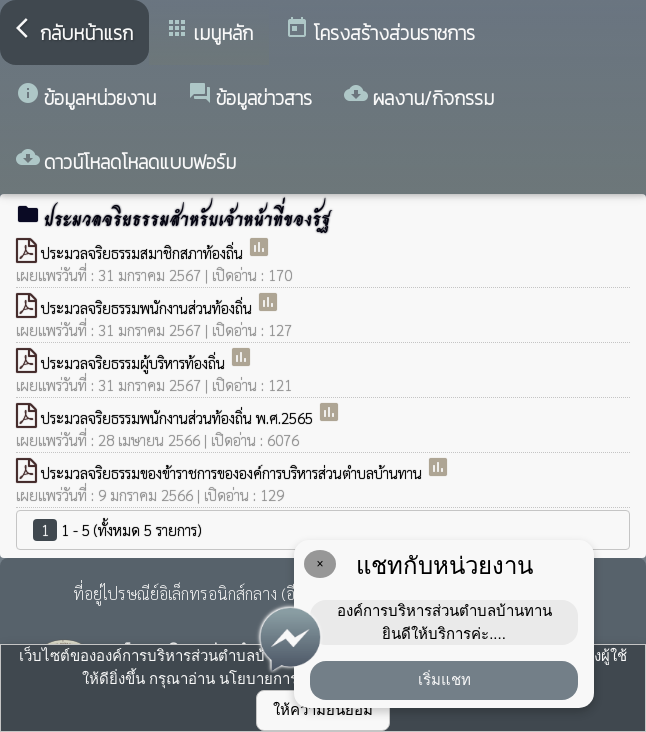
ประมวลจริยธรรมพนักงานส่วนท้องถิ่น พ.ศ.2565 (179, 417)
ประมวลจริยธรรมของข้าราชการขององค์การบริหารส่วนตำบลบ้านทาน (233, 472)
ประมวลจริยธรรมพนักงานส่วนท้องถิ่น (148, 307)
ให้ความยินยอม (323, 709)
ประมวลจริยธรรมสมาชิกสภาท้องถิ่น (144, 252)
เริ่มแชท (444, 679)
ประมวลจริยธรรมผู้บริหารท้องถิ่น (135, 362)
